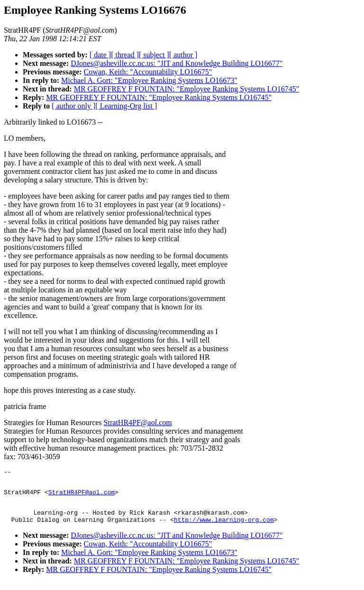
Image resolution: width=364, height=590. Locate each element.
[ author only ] (73, 106)
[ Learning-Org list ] (126, 106)
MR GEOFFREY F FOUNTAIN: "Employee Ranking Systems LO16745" (187, 89)
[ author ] (183, 55)
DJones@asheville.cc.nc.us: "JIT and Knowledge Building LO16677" (177, 63)
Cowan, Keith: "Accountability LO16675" (148, 72)
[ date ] (100, 55)
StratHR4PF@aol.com (138, 422)
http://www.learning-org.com (224, 528)
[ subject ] (154, 55)
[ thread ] (125, 55)
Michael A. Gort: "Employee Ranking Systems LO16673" (149, 80)
